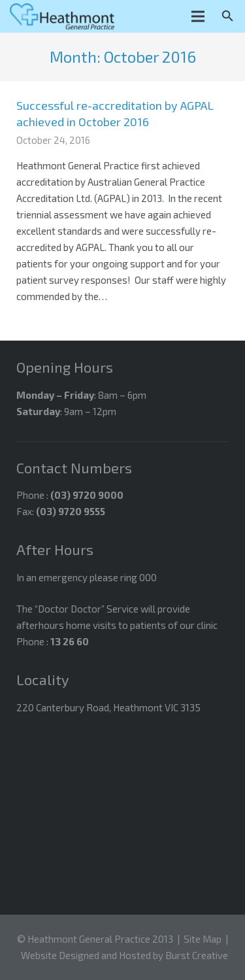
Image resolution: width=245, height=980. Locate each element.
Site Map (203, 939)
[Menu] (198, 16)
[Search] (228, 16)
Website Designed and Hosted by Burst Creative (124, 955)
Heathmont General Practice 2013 (100, 939)
